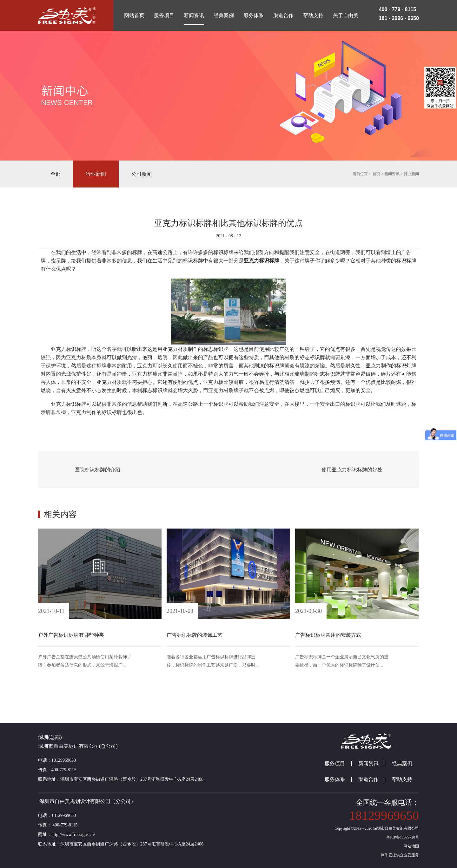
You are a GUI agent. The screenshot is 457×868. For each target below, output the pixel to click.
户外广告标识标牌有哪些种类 (71, 635)
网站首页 (134, 15)
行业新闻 (411, 174)
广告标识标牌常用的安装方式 (328, 635)
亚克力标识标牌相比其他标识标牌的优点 (228, 223)
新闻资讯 (392, 174)
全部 (56, 174)
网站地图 (410, 846)
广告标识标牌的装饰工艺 (195, 635)
